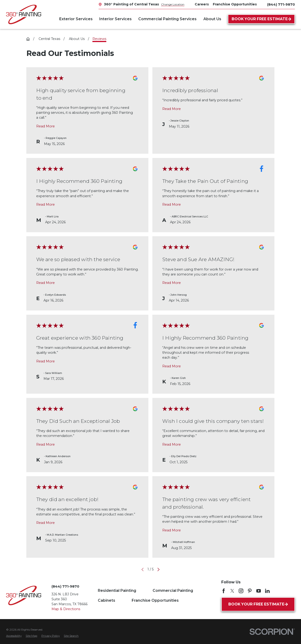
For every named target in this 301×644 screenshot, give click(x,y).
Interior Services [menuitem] (115, 19)
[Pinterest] (250, 591)
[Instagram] (241, 591)
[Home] (24, 14)
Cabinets (107, 600)
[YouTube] (259, 591)
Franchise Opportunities (155, 600)
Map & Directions (66, 609)
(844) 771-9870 (281, 4)
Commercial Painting (173, 591)
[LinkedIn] (267, 591)
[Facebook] (224, 591)
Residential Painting (117, 591)
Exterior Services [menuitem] (76, 19)
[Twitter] (232, 591)
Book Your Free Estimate (261, 19)
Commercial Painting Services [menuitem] (167, 19)
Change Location (173, 4)
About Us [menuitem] (212, 19)
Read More (46, 126)
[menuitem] (14, 636)
